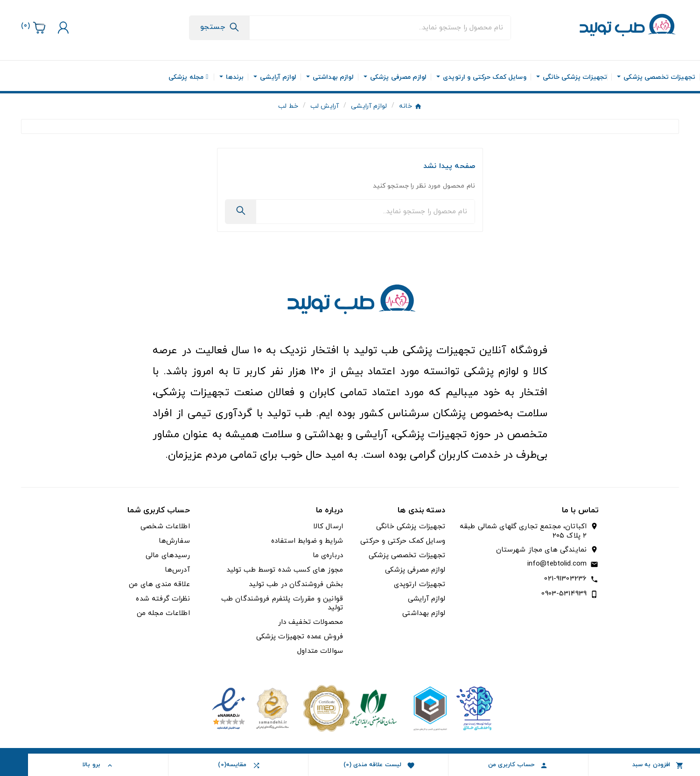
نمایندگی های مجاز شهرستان (542, 550)
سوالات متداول (320, 651)
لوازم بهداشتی (424, 613)
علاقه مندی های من (159, 584)
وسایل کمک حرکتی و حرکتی (402, 541)
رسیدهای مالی (168, 556)
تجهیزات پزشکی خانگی (411, 527)
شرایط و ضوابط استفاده (307, 541)
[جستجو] (380, 28)
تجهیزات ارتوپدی (420, 584)
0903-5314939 (564, 594)
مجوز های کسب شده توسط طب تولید (285, 570)
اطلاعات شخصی (165, 527)
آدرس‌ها (177, 570)
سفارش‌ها (174, 541)
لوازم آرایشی (427, 599)
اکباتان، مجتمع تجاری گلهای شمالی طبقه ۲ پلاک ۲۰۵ (523, 531)
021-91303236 (565, 579)
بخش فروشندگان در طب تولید (296, 584)
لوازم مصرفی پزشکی (415, 570)
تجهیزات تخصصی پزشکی (407, 556)
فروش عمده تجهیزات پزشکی (300, 637)
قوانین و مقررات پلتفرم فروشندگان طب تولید (282, 603)
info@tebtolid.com (557, 564)
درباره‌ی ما (328, 556)
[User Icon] (62, 28)
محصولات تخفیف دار (311, 622)
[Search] (220, 27)
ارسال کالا (328, 527)
